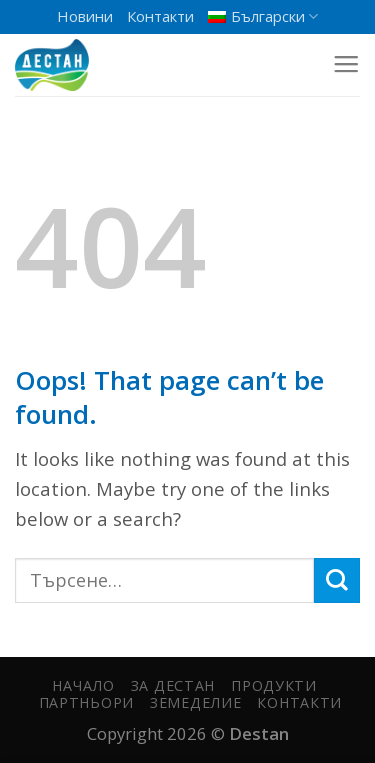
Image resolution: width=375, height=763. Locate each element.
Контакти (160, 16)
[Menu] (346, 65)
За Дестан (173, 685)
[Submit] (337, 580)
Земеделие (195, 702)
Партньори (86, 702)
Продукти (274, 685)
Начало (83, 685)
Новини (85, 16)
